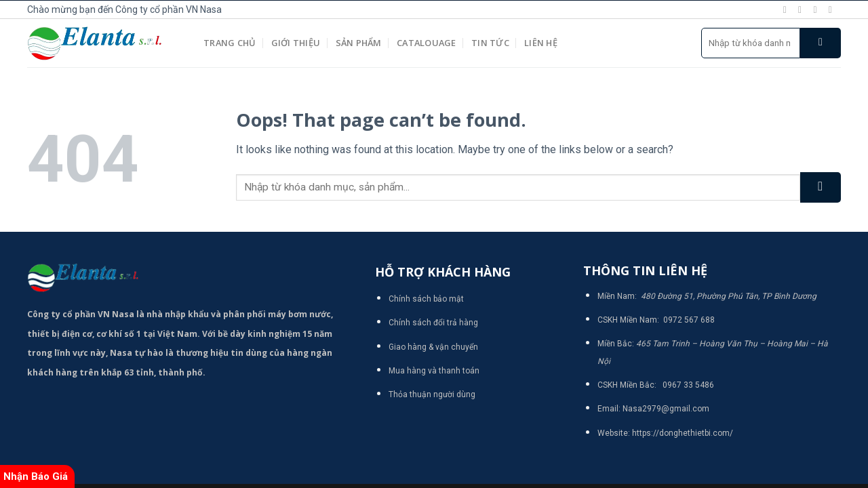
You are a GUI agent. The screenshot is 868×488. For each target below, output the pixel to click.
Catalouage (427, 43)
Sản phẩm (359, 43)
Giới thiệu (296, 43)
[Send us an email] (833, 9)
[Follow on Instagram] (803, 9)
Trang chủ (230, 43)
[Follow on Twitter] (818, 9)
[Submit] (821, 43)
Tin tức (490, 43)
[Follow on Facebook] (788, 9)
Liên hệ (541, 43)
